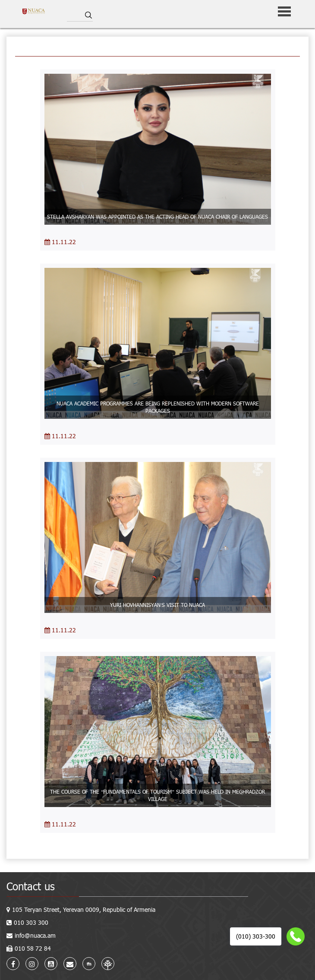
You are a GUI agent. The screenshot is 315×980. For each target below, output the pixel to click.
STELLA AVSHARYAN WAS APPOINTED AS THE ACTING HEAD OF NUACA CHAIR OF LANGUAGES (157, 217)
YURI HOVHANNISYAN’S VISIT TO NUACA (158, 605)
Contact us (31, 886)
